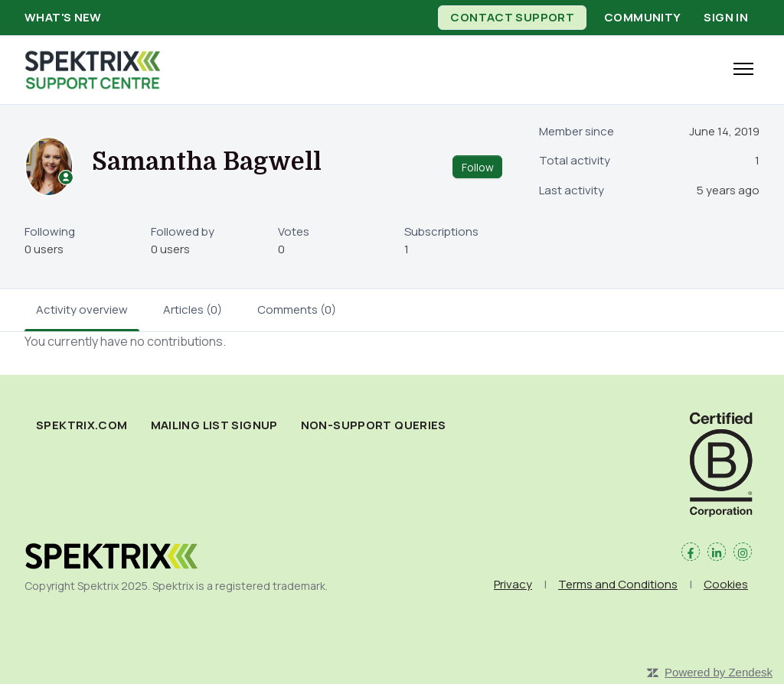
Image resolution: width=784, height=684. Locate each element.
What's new (63, 17)
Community (642, 17)
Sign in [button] (726, 17)
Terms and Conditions (618, 584)
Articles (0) (193, 309)
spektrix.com (82, 425)
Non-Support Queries (374, 425)
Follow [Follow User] (478, 167)
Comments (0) (297, 309)
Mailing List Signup (214, 425)
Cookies (726, 584)
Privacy (513, 584)
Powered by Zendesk (719, 672)
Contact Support (512, 17)
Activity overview (82, 309)
